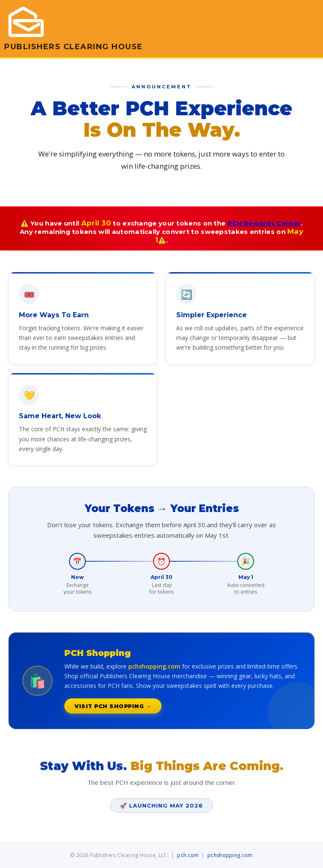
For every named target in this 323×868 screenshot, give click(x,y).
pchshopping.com (230, 855)
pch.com (188, 855)
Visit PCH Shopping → (113, 706)
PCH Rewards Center (264, 223)
